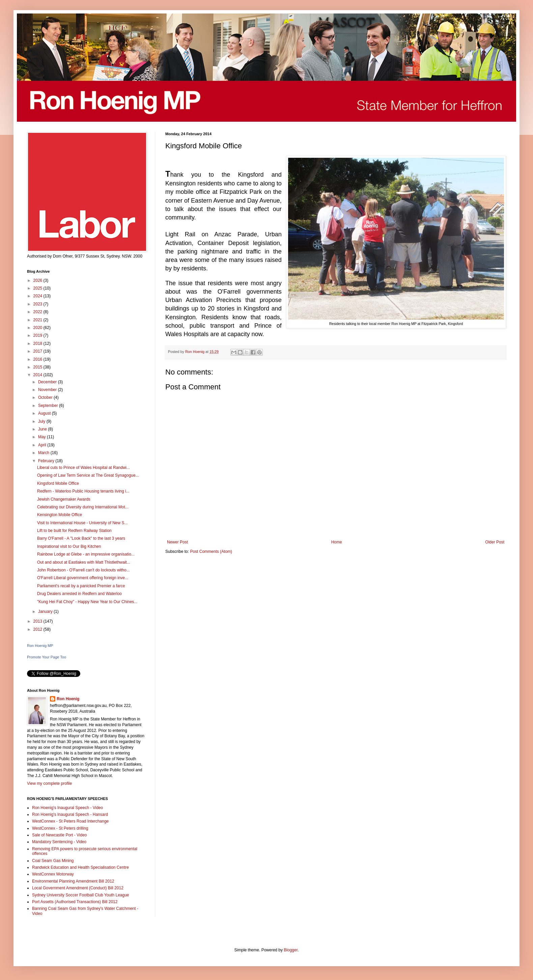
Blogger (291, 950)
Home (337, 542)
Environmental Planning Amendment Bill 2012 (73, 881)
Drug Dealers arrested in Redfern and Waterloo (79, 594)
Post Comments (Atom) (211, 552)
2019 (38, 335)
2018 (38, 344)
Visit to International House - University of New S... (82, 523)
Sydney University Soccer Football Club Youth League (81, 895)
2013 (38, 621)
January (46, 612)
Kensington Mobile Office (60, 515)
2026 (38, 280)
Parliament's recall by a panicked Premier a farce (81, 586)
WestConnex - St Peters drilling (60, 828)
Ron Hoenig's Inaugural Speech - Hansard (70, 814)
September (49, 406)
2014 (38, 375)
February (47, 461)
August (45, 413)
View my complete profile (49, 783)
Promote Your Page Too (47, 657)
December (48, 382)
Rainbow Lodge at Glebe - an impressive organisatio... (86, 554)
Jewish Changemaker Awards (64, 499)
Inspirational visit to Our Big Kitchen (69, 546)
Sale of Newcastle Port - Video (60, 835)
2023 (38, 304)
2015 (38, 367)
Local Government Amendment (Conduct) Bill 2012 (78, 888)
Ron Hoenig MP (40, 646)
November (48, 390)
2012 (38, 629)
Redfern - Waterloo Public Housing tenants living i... (83, 491)
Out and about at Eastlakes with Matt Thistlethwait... (84, 562)
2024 (38, 296)
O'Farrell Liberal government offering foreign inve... (83, 578)
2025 (38, 288)
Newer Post (177, 542)
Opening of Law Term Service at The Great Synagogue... (88, 475)
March (44, 453)
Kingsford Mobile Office (58, 483)
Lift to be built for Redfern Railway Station (74, 531)
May (43, 437)
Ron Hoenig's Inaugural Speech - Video (67, 808)
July (42, 421)
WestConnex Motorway (53, 874)
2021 (38, 320)
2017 (38, 351)
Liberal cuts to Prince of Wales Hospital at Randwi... (83, 468)
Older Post (495, 542)
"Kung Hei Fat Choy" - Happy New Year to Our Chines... (87, 602)
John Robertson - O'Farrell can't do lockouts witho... (83, 570)
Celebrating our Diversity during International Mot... (83, 507)
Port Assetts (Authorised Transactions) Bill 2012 (75, 902)
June (43, 429)
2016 (38, 359)
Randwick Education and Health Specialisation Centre (80, 867)
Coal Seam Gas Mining (53, 861)
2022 (38, 312)
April (43, 445)
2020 (38, 328)
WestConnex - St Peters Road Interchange (70, 821)
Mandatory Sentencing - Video (59, 842)
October (46, 397)
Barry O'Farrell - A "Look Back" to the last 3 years (81, 538)
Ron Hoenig (68, 699)
